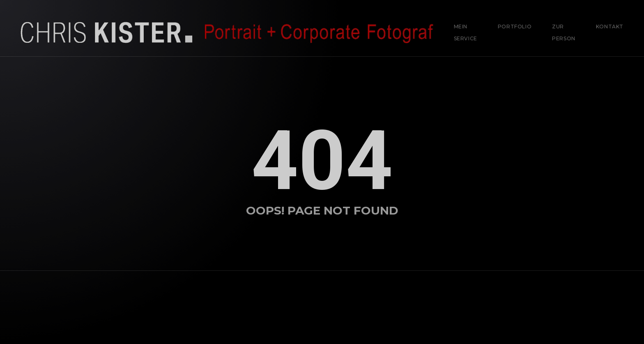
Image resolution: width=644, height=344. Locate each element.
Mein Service (466, 32)
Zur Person (564, 32)
